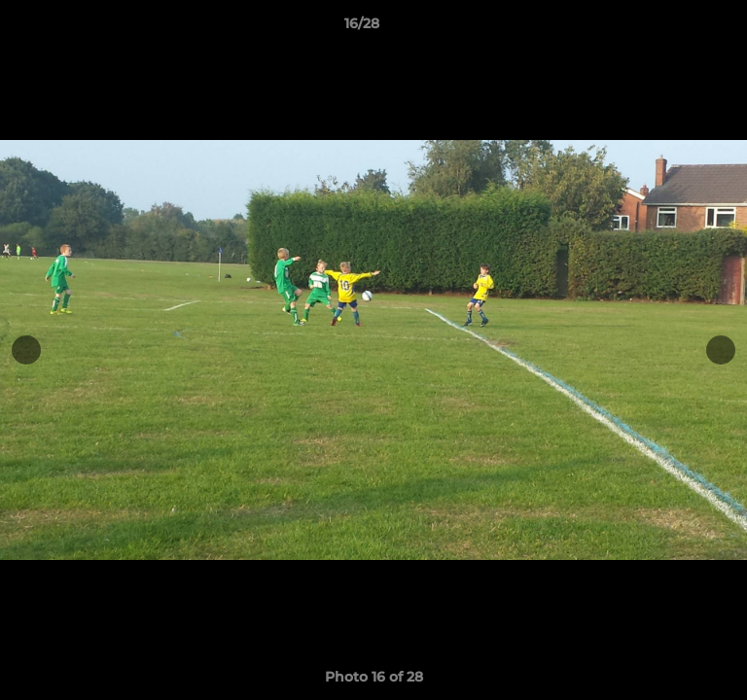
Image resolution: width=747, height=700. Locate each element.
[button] (677, 28)
